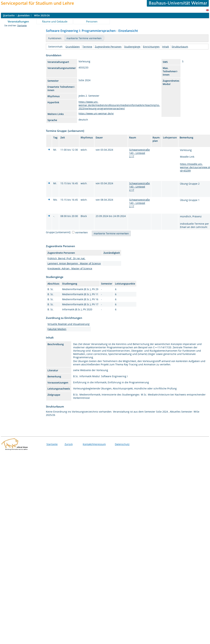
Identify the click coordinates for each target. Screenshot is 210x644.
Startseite (22, 26)
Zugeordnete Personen (108, 47)
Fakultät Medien (57, 329)
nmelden (24, 15)
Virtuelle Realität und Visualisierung (69, 324)
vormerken (82, 232)
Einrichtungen (151, 47)
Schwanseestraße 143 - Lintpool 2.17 (139, 153)
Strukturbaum (180, 47)
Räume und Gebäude (55, 21)
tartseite (9, 15)
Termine (87, 47)
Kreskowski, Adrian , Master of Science (70, 268)
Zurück (69, 444)
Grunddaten (73, 47)
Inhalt (166, 47)
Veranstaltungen (18, 21)
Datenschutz (122, 444)
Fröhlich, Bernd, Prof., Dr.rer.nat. (66, 258)
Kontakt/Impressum (94, 444)
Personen (92, 21)
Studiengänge (132, 47)
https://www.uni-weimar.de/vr (96, 113)
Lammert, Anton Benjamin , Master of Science (74, 263)
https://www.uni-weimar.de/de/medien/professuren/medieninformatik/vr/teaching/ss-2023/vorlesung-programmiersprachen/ (119, 105)
